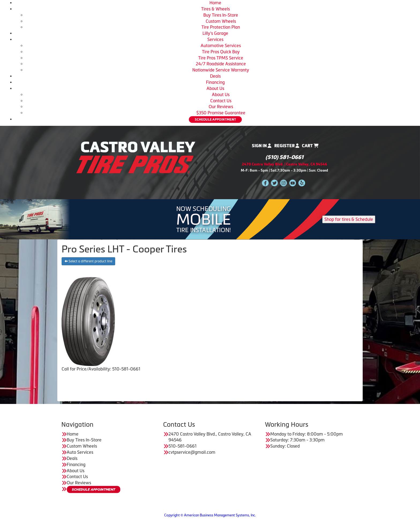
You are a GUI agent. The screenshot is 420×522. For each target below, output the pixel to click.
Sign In (262, 146)
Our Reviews (221, 107)
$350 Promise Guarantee (221, 113)
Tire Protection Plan (221, 27)
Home (215, 3)
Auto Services (80, 452)
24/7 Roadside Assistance (221, 64)
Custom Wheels (221, 21)
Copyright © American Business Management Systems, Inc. (210, 515)
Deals (215, 76)
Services (215, 39)
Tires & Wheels (215, 9)
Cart (310, 146)
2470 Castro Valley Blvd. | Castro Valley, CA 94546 (284, 164)
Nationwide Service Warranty (221, 70)
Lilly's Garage (215, 33)
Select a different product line (88, 261)
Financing (215, 82)
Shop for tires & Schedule (349, 219)
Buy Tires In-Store (221, 15)
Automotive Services (221, 46)
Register (287, 146)
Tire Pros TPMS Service (221, 58)
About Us (215, 88)
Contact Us (221, 101)
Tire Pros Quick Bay (221, 52)
